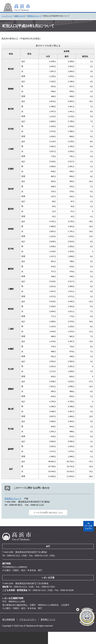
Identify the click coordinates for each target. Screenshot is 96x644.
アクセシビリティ (28, 619)
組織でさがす (20, 16)
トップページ (7, 16)
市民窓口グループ (34, 16)
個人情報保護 (9, 619)
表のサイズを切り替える (48, 46)
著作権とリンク (48, 619)
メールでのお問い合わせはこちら (48, 513)
